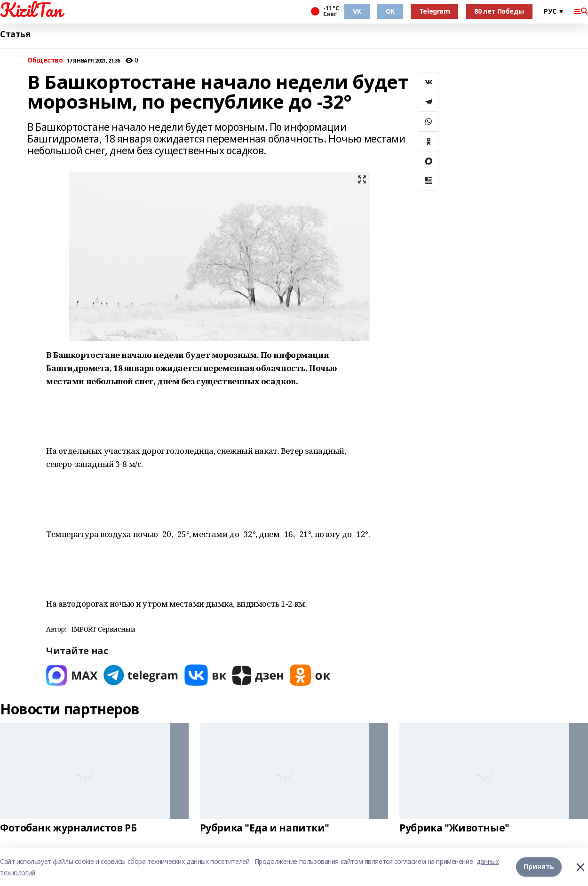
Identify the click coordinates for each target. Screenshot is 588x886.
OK (390, 11)
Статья (15, 34)
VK (357, 11)
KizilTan (31, 10)
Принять (539, 867)
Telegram (435, 11)
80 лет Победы (499, 11)
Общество (45, 60)
